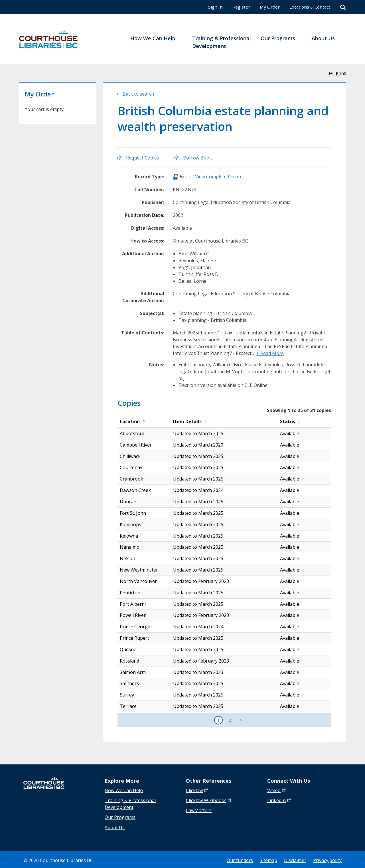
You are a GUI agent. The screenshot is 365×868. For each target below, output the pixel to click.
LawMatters (199, 810)
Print (337, 73)
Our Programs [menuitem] (278, 38)
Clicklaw (209, 800)
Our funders (240, 859)
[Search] (343, 7)
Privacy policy (327, 859)
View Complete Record (219, 177)
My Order (268, 7)
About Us (115, 826)
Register (239, 7)
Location (130, 421)
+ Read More (270, 353)
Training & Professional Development (130, 804)
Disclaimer (295, 859)
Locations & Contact (309, 7)
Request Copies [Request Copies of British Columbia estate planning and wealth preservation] (143, 158)
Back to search (138, 94)
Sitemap (268, 859)
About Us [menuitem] (323, 38)
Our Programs (120, 817)
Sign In (213, 7)
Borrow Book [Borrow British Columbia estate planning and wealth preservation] (197, 158)
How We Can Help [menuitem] (153, 38)
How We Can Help (124, 790)
